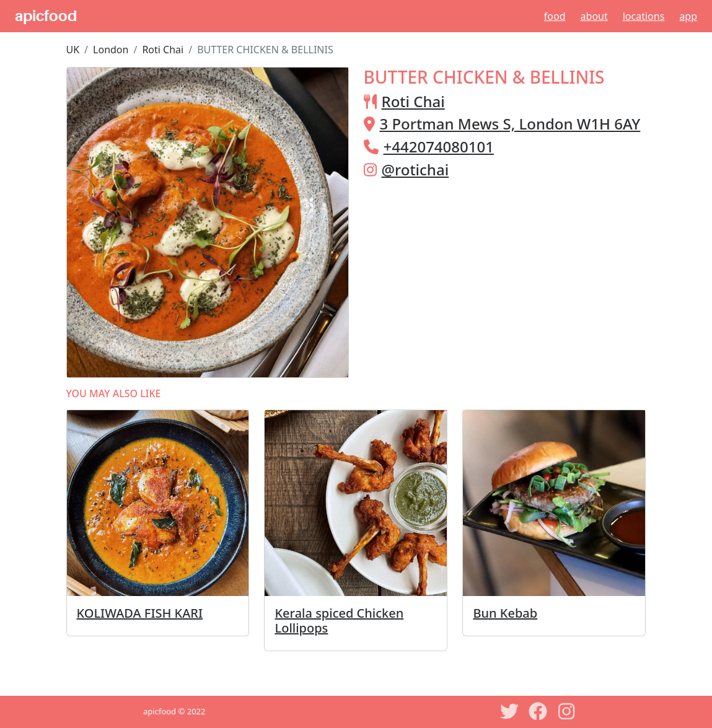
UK (73, 50)
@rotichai (415, 169)
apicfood (46, 16)
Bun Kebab (505, 613)
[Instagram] (566, 711)
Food (555, 16)
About (594, 16)
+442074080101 (439, 147)
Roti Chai (163, 50)
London (111, 50)
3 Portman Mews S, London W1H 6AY (510, 124)
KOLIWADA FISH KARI (140, 613)
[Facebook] (538, 711)
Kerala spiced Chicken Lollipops (339, 621)
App (688, 16)
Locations (644, 16)
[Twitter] (509, 711)
